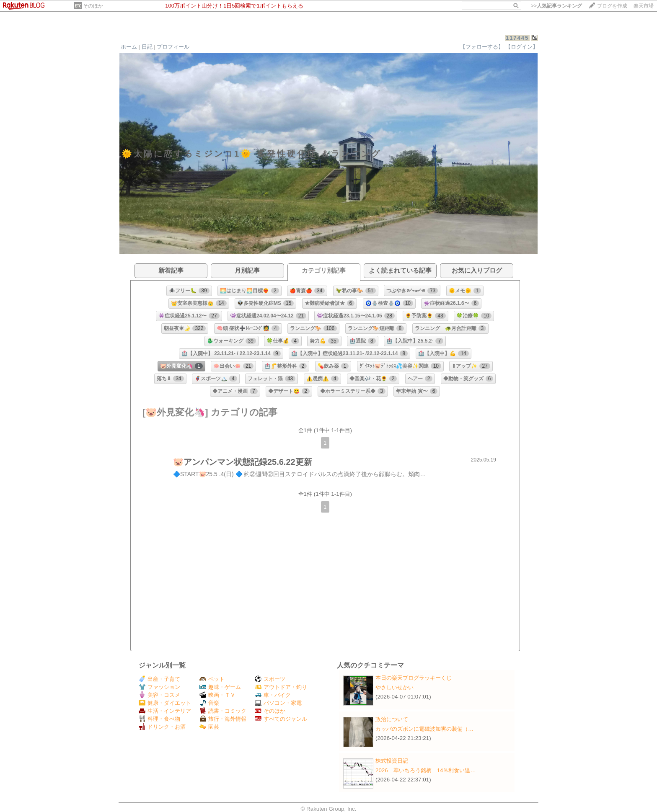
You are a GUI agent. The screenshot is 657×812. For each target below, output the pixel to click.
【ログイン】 (522, 47)
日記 (147, 47)
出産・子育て (159, 679)
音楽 (209, 703)
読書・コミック (223, 711)
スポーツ (270, 679)
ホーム (129, 47)
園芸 (209, 727)
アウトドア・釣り (281, 687)
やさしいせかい (394, 687)
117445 (517, 38)
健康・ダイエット (165, 703)
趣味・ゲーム (220, 687)
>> (556, 6)
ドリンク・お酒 (162, 727)
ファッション (159, 687)
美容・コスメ (159, 695)
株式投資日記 (392, 761)
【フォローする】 (482, 47)
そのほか (93, 6)
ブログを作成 (612, 6)
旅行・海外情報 (223, 719)
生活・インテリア (165, 711)
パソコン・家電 (278, 703)
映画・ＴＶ (217, 695)
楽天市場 (644, 6)
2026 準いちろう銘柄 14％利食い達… (426, 770)
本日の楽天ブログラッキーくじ (414, 678)
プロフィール (173, 47)
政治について (392, 719)
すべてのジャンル (281, 719)
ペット (212, 679)
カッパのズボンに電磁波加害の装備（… (424, 729)
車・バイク (273, 695)
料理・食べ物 (159, 719)
